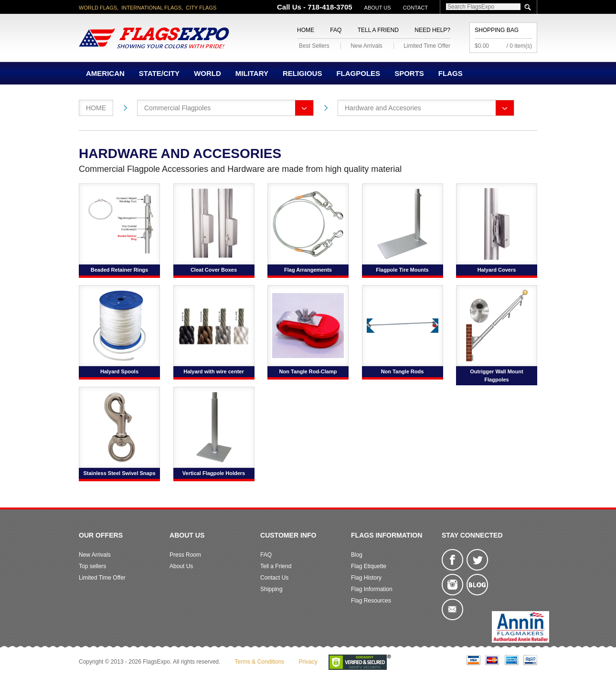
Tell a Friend (378, 30)
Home (306, 30)
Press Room (185, 555)
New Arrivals (366, 46)
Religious (303, 73)
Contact (415, 8)
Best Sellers (314, 46)
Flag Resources (371, 601)
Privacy (308, 662)
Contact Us (274, 578)
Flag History (366, 578)
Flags (451, 73)
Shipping (271, 589)
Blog (357, 555)
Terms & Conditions (259, 662)
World (207, 73)
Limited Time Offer (427, 46)
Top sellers (92, 566)
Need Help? (432, 30)
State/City (159, 73)
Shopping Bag (497, 30)
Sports (409, 73)
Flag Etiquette (369, 566)
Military (252, 73)
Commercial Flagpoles (177, 108)
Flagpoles (358, 73)
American (105, 73)
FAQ (336, 30)
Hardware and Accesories (383, 108)
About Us (378, 8)
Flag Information (372, 589)
